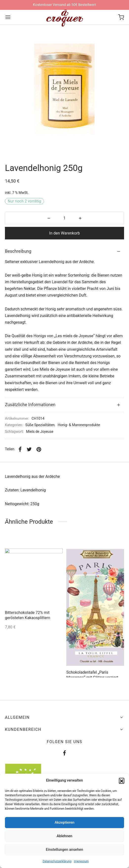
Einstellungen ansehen (64, 850)
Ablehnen (64, 836)
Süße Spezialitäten (40, 425)
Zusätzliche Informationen (30, 405)
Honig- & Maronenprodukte (79, 425)
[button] (122, 781)
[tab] (64, 251)
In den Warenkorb (64, 233)
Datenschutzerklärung (57, 861)
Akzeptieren (64, 822)
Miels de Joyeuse (40, 432)
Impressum (81, 861)
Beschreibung (18, 251)
